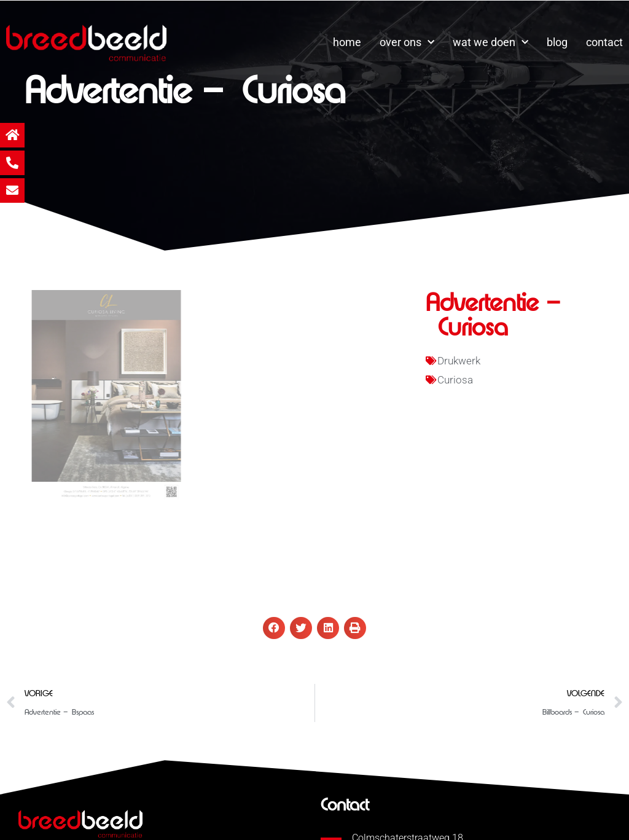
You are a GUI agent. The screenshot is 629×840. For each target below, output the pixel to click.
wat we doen (490, 43)
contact (604, 42)
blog (557, 42)
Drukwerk (459, 361)
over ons (407, 43)
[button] (274, 628)
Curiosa (455, 380)
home (347, 42)
